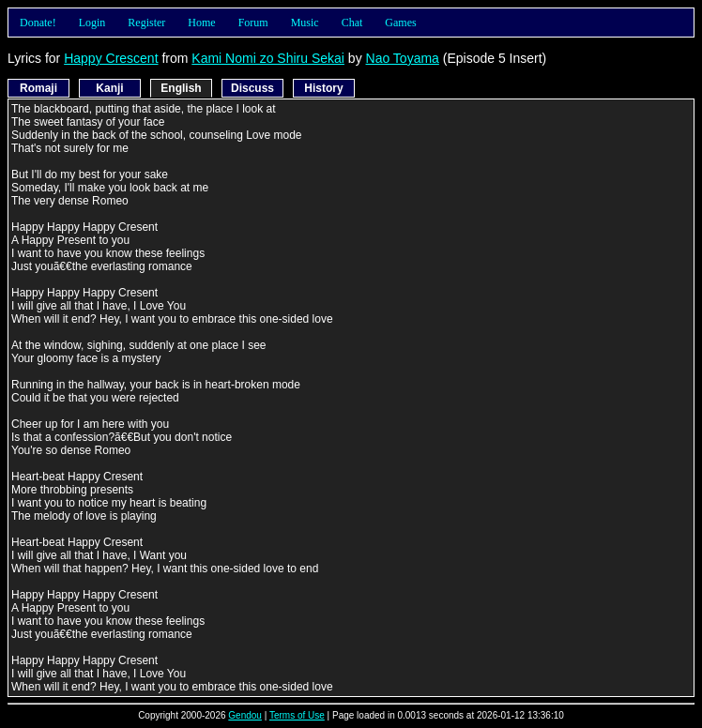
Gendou (245, 715)
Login (92, 23)
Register (146, 23)
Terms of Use (297, 715)
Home (201, 23)
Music (305, 23)
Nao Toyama (403, 58)
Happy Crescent (111, 58)
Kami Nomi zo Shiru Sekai (268, 58)
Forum (253, 23)
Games (400, 23)
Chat (352, 23)
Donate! (38, 23)
